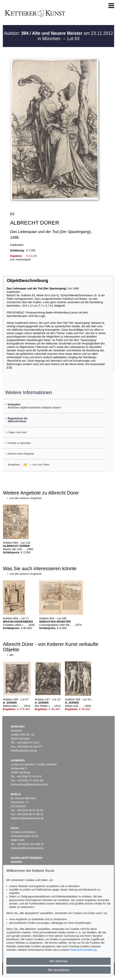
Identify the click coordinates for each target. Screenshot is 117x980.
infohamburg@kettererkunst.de (29, 784)
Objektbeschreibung (27, 281)
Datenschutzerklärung (83, 950)
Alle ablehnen (58, 961)
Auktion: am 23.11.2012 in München (58, 36)
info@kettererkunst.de (24, 751)
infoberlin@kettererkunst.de (27, 818)
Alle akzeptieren (59, 970)
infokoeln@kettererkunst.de (27, 848)
